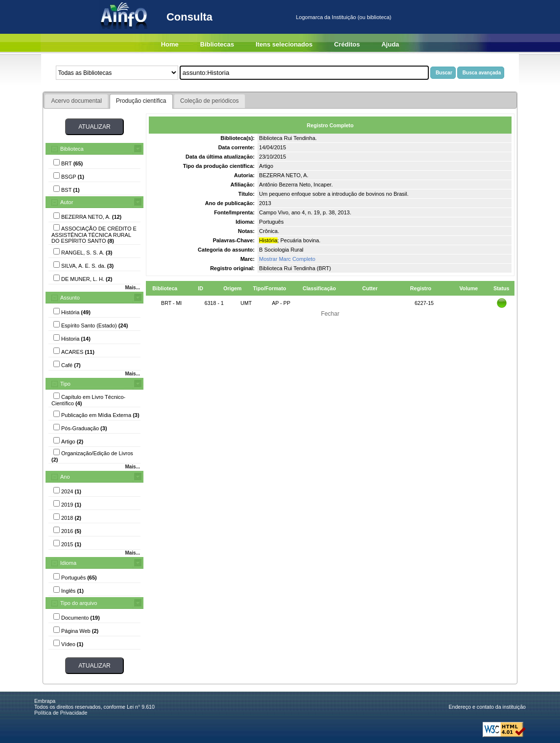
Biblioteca (72, 149)
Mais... (132, 288)
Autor (67, 202)
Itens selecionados (284, 44)
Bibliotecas (217, 44)
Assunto (70, 298)
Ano (65, 477)
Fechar (330, 314)
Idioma (68, 563)
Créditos (347, 44)
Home (170, 44)
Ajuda (390, 44)
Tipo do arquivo (79, 603)
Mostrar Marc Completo (287, 259)
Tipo (65, 384)
